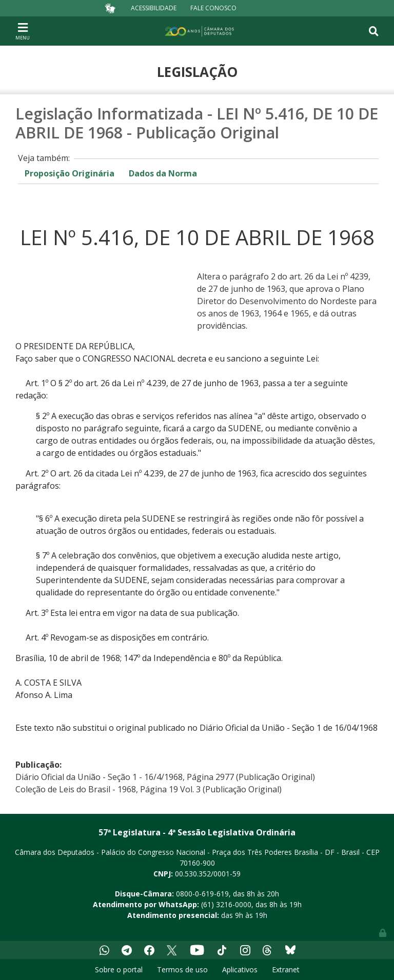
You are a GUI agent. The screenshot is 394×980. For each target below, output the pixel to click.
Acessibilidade (154, 8)
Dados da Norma (163, 173)
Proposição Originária (70, 173)
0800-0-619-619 (202, 894)
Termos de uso (182, 969)
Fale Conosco (213, 8)
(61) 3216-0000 (226, 904)
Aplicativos (240, 969)
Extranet (286, 969)
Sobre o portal (119, 969)
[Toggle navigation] (23, 31)
